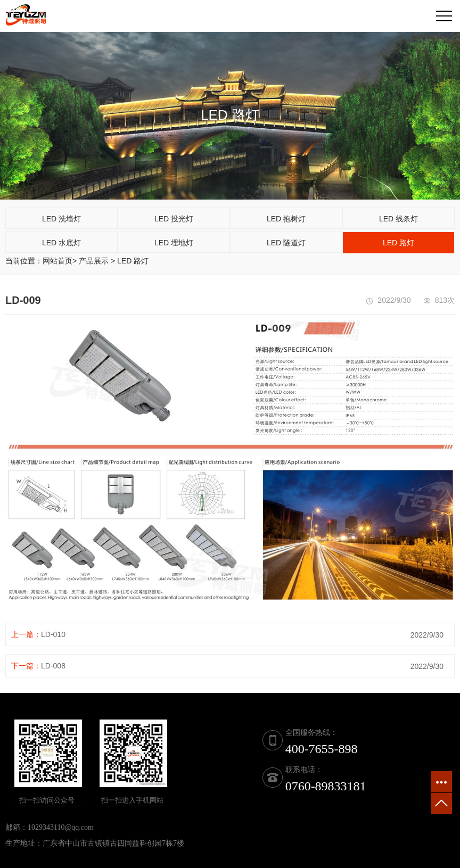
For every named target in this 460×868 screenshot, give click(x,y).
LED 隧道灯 (286, 243)
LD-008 (53, 666)
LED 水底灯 (61, 243)
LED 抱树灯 (286, 219)
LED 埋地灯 (174, 243)
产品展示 (94, 261)
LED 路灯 (399, 243)
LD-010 (53, 634)
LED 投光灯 (174, 219)
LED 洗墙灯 (61, 219)
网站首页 (57, 261)
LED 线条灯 (399, 219)
